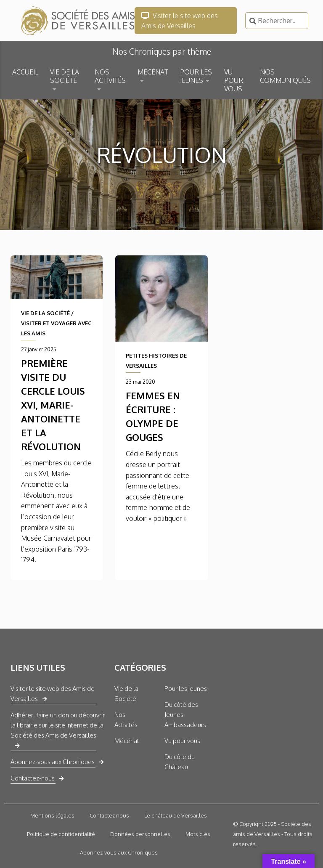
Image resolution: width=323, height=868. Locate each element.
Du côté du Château (180, 762)
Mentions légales (52, 815)
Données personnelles (140, 834)
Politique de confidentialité (61, 834)
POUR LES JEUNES (196, 76)
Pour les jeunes (186, 689)
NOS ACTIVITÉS (110, 76)
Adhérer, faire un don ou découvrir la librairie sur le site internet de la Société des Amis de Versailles (58, 725)
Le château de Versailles (176, 815)
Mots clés (198, 834)
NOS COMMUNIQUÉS (285, 76)
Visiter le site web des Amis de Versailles (180, 21)
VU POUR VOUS (234, 80)
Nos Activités (126, 720)
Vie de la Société (126, 694)
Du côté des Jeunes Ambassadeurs (185, 715)
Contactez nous (109, 815)
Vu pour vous (182, 741)
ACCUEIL (25, 72)
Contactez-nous (33, 778)
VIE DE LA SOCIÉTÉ (65, 76)
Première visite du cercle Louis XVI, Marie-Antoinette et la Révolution (53, 405)
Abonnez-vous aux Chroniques (53, 762)
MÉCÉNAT (153, 72)
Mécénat (127, 741)
